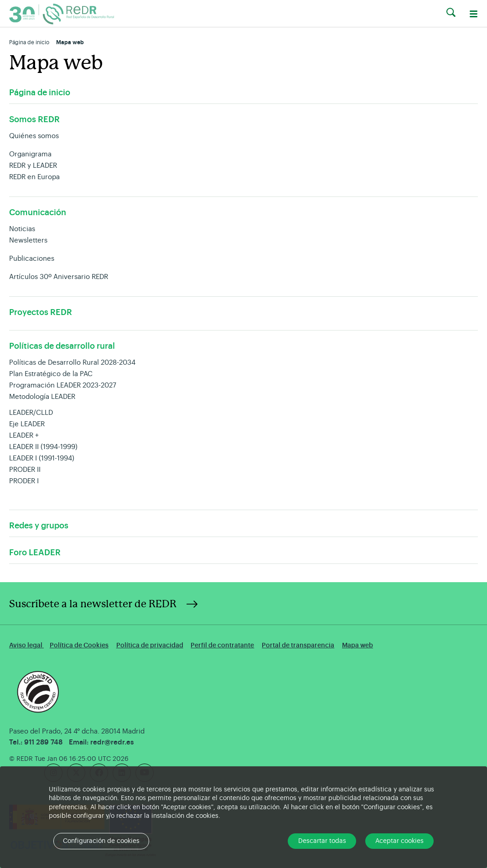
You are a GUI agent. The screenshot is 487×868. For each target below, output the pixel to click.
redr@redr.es (112, 742)
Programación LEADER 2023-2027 (63, 385)
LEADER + (24, 436)
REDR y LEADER (33, 166)
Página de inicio (29, 42)
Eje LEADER (27, 424)
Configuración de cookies (101, 841)
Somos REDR (34, 119)
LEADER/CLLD (31, 413)
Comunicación (38, 212)
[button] (451, 13)
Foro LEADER (35, 553)
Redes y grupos (39, 526)
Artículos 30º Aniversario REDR (59, 277)
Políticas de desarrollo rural (62, 346)
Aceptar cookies (399, 841)
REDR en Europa (34, 177)
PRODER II (25, 470)
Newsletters (28, 240)
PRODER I (24, 481)
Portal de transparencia (298, 645)
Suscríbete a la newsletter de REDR (93, 604)
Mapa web (357, 645)
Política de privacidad (150, 645)
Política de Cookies (79, 645)
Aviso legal (26, 645)
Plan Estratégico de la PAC (51, 374)
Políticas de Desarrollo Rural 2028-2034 (72, 363)
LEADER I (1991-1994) (42, 458)
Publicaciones (32, 259)
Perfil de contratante (222, 645)
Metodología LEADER (42, 397)
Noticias (22, 229)
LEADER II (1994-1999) (43, 447)
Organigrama (30, 154)
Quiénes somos (34, 136)
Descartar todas (322, 841)
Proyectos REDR (41, 312)
